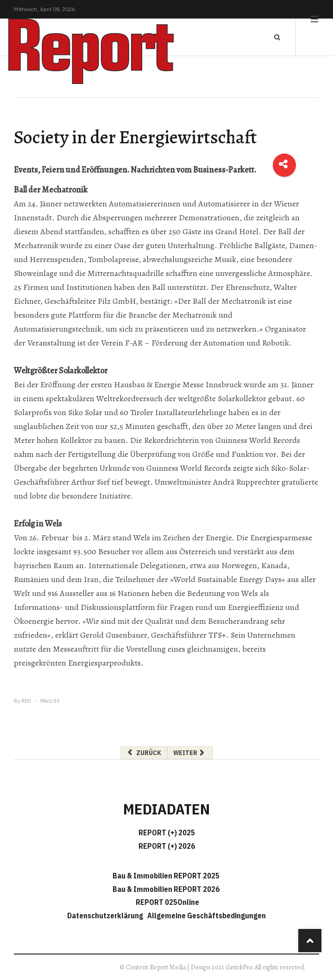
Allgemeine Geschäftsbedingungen (207, 916)
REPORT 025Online (167, 902)
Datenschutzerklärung (107, 916)
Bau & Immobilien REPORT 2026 (166, 889)
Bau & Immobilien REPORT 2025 (166, 876)
